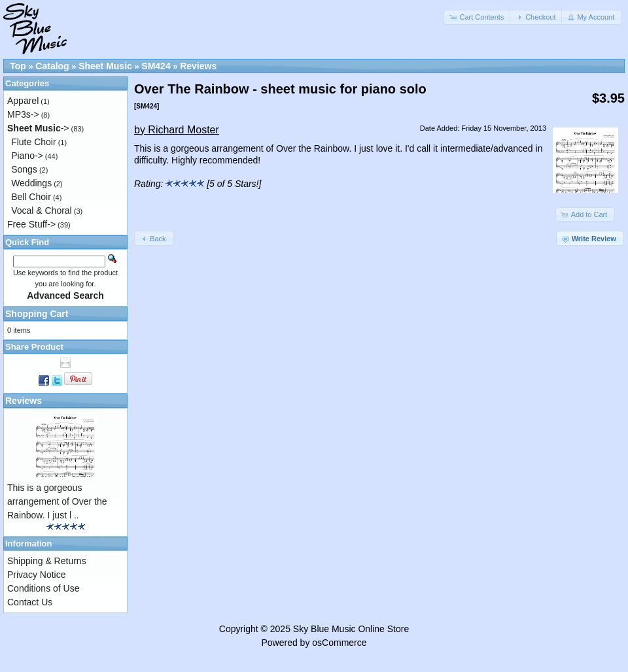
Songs (24, 169)
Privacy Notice (36, 575)
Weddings (31, 183)
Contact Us (30, 602)
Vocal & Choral (42, 210)
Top (18, 66)
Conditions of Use (44, 588)
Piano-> (27, 156)
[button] (478, 17)
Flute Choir (33, 142)
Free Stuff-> (31, 224)
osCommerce (339, 643)
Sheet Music (105, 66)
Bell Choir (31, 197)
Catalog (52, 66)
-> (38, 128)
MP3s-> (23, 114)
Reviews (198, 66)
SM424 (156, 66)
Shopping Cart (37, 314)
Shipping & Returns (47, 561)
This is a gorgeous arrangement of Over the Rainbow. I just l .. (57, 501)
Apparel (23, 101)
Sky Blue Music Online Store (351, 629)
